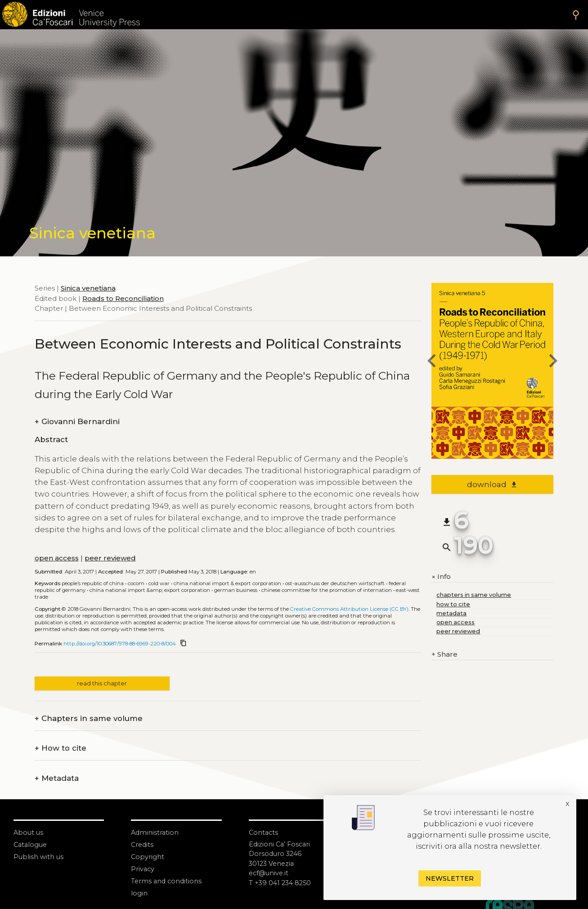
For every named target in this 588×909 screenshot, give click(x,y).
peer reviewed (110, 558)
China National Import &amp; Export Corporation (150, 590)
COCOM (136, 583)
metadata (451, 613)
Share (444, 655)
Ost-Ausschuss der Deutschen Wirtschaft (335, 583)
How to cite (61, 748)
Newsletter (450, 878)
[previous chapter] (431, 362)
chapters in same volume (474, 595)
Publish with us (39, 857)
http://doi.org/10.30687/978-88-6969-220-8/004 (120, 644)
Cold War (159, 583)
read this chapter (102, 683)
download (492, 484)
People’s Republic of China (93, 583)
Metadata (57, 778)
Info (441, 577)
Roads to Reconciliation (123, 298)
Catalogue (31, 844)
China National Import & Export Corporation (227, 583)
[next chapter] (553, 362)
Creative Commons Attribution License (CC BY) (349, 609)
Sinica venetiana (88, 288)
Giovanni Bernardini (77, 422)
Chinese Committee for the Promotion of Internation (327, 590)
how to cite (453, 604)
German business (236, 590)
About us (29, 832)
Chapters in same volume (89, 719)
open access (57, 558)
